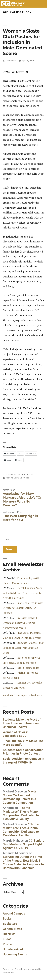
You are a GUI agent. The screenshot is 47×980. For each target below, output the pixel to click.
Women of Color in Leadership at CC (16, 734)
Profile (7, 944)
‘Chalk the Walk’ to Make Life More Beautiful (23, 743)
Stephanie (11, 61)
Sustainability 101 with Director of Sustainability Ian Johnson (23, 608)
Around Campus (14, 478)
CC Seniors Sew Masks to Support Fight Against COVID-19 (23, 844)
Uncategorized (13, 949)
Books (7, 918)
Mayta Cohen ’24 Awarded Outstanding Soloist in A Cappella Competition (20, 797)
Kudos (26, 478)
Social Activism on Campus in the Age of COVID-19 (23, 761)
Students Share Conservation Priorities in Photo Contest (23, 752)
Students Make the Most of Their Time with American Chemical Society (22, 723)
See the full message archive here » (22, 695)
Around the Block (17, 12)
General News (12, 929)
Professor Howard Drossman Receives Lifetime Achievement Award (20, 623)
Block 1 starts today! (29, 668)
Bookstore (10, 924)
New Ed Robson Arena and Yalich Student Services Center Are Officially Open (23, 593)
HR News (9, 934)
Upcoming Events (15, 954)
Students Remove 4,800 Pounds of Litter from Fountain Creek (23, 648)
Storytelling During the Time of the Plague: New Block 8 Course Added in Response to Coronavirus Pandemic (23, 862)
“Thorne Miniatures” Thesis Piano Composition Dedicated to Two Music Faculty (21, 813)
